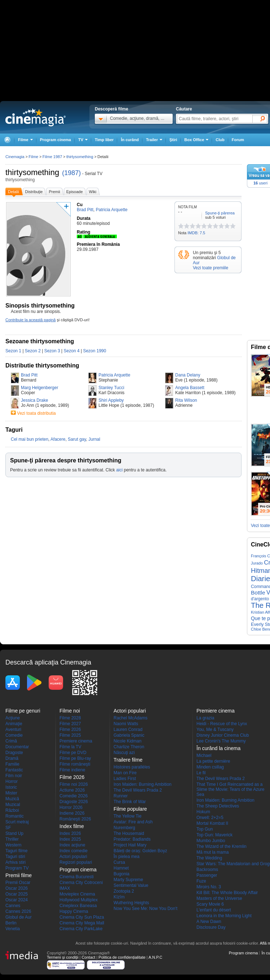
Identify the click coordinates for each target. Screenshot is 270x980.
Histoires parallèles (132, 767)
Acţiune (13, 718)
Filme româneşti (75, 764)
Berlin (11, 923)
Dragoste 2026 (74, 802)
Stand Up (14, 833)
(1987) (71, 173)
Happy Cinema (74, 911)
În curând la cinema (218, 748)
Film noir (14, 776)
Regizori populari (76, 862)
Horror (12, 781)
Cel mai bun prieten (30, 439)
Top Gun (205, 829)
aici (119, 470)
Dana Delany (188, 375)
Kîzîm (119, 897)
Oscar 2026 (17, 888)
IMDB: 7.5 (196, 233)
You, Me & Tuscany (215, 729)
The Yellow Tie (127, 816)
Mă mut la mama (213, 852)
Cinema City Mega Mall (82, 923)
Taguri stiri (15, 857)
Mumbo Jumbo (211, 841)
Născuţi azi (124, 753)
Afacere (58, 439)
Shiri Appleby (111, 400)
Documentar (17, 747)
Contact (88, 957)
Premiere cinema (76, 741)
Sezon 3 (52, 351)
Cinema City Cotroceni (81, 883)
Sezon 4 (72, 351)
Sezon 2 (33, 351)
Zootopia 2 (124, 891)
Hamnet (121, 868)
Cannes (13, 906)
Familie (12, 764)
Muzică (12, 799)
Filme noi (70, 711)
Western (13, 845)
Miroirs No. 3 (209, 887)
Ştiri (173, 140)
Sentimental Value (131, 885)
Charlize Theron (129, 747)
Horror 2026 (71, 807)
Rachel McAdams (130, 718)
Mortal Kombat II (212, 823)
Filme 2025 (70, 735)
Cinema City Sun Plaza (82, 917)
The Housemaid (129, 833)
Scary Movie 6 (210, 904)
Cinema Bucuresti (77, 877)
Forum (238, 140)
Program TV (17, 868)
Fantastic (14, 770)
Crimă (11, 741)
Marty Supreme (128, 880)
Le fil (201, 773)
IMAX (65, 888)
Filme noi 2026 (74, 784)
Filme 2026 (70, 729)
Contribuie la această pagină (30, 320)
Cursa (119, 862)
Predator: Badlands (132, 839)
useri (260, 183)
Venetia (13, 929)
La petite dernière (213, 761)
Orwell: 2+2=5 (210, 818)
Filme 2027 (70, 724)
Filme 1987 (52, 157)
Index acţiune (72, 845)
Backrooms (207, 870)
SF (8, 828)
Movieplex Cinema (77, 894)
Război (12, 810)
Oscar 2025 (17, 894)
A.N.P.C (155, 957)
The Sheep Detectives (218, 806)
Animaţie (14, 724)
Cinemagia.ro (36, 117)
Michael (204, 755)
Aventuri (13, 729)
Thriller (12, 839)
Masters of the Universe (219, 898)
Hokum (203, 812)
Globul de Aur (19, 917)
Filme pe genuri (23, 711)
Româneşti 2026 (75, 819)
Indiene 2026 (72, 813)
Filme (33, 157)
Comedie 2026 (74, 796)
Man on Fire (125, 773)
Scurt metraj (17, 822)
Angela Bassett (190, 388)
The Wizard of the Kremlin (222, 846)
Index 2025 (70, 839)
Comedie (14, 735)
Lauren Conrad (128, 729)
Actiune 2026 (72, 790)
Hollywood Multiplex (79, 900)
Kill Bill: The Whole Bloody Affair (227, 893)
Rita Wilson (186, 400)
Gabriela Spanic (129, 735)
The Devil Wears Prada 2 (138, 790)
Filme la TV (70, 747)
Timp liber (104, 140)
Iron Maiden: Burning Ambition (143, 784)
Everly (257, 624)
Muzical (13, 805)
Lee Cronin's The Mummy (221, 741)
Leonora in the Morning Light (224, 916)
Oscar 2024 (17, 900)
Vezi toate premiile (211, 268)
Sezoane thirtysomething (40, 341)
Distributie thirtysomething (42, 365)
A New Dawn (209, 922)
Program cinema (56, 140)
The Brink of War (130, 802)
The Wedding (209, 858)
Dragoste (14, 753)
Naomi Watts (126, 724)
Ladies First (125, 779)
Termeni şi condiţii (63, 957)
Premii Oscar (18, 883)
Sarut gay (77, 439)
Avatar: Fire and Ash (133, 822)
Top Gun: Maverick (214, 835)
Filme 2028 (70, 718)
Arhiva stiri (16, 862)
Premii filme (19, 875)
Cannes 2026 (18, 911)
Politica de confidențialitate (122, 957)
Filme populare (130, 809)
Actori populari (73, 857)
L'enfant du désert (214, 910)
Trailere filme (128, 760)
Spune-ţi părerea (220, 213)
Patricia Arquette (114, 375)
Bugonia (121, 874)
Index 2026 (70, 833)
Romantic (15, 816)
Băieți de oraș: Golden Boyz (140, 851)
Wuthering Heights (131, 903)
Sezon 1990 (94, 351)
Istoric (11, 787)
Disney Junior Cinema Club (223, 735)
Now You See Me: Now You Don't (145, 909)
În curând (130, 140)
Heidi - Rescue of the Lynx (222, 724)
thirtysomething (32, 172)
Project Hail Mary (130, 845)
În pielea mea (127, 857)
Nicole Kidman (127, 741)
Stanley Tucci (111, 388)
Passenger (207, 875)
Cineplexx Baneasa (78, 906)
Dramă (12, 758)
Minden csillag (210, 767)
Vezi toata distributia (36, 413)
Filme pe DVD (73, 753)
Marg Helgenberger (39, 388)
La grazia (205, 718)
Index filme (72, 826)
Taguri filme (16, 851)
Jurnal (94, 439)
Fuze (201, 881)
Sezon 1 (13, 351)
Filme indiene (72, 770)
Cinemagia (15, 157)
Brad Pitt (29, 375)
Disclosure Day (211, 927)
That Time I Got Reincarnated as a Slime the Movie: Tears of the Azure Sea (231, 789)
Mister (11, 793)
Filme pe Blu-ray (75, 758)
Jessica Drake (34, 400)
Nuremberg (124, 828)
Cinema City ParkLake (81, 929)
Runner (121, 796)
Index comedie (74, 851)
